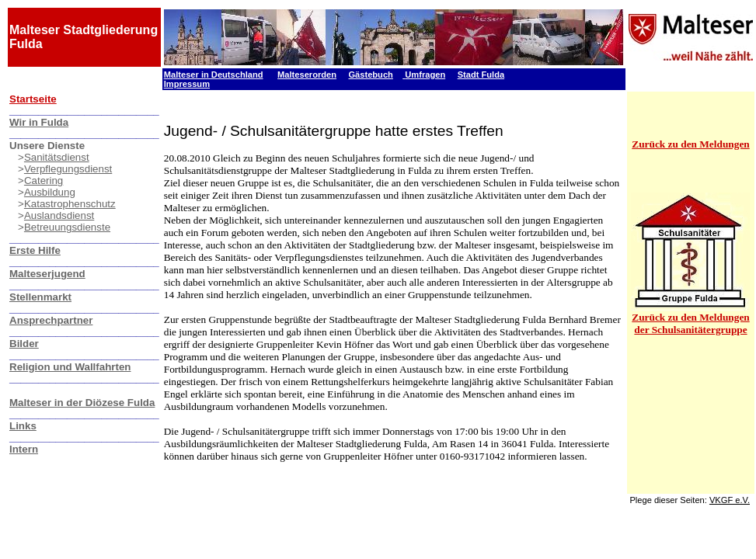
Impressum (187, 84)
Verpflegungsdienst (68, 169)
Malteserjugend (47, 274)
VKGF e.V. (730, 500)
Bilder (24, 344)
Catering (44, 181)
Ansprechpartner (51, 320)
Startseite (33, 99)
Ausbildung (50, 192)
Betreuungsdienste (67, 227)
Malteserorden (307, 75)
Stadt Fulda (481, 75)
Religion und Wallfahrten (70, 367)
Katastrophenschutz (70, 204)
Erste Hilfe (35, 250)
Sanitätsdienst (57, 157)
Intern (24, 449)
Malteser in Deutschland (214, 75)
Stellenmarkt (40, 297)
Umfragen (425, 75)
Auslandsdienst (59, 215)
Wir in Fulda (39, 122)
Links (23, 426)
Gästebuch (370, 75)
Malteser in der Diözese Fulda (82, 403)
